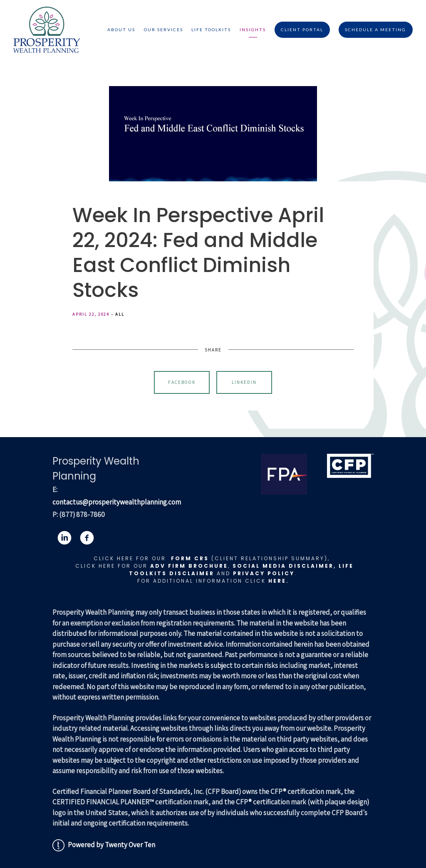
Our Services (163, 30)
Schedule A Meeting (375, 30)
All (120, 314)
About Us (121, 30)
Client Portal (302, 30)
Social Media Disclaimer (283, 566)
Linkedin (244, 382)
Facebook (182, 382)
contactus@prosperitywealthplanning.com (117, 502)
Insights (253, 30)
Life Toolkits (211, 30)
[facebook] (87, 538)
